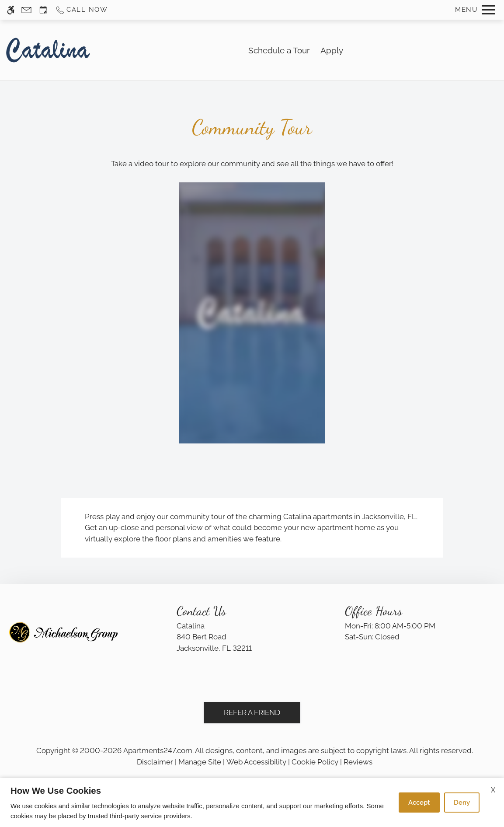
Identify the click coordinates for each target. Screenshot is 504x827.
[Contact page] (26, 10)
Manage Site (200, 762)
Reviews (358, 762)
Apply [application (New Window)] (332, 50)
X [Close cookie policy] (493, 790)
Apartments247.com (158, 750)
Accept (419, 803)
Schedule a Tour (279, 50)
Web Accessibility (256, 762)
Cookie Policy (315, 762)
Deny (462, 803)
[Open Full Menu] (475, 10)
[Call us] (82, 10)
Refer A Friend (252, 712)
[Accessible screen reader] (11, 10)
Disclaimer (155, 762)
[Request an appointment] (43, 10)
